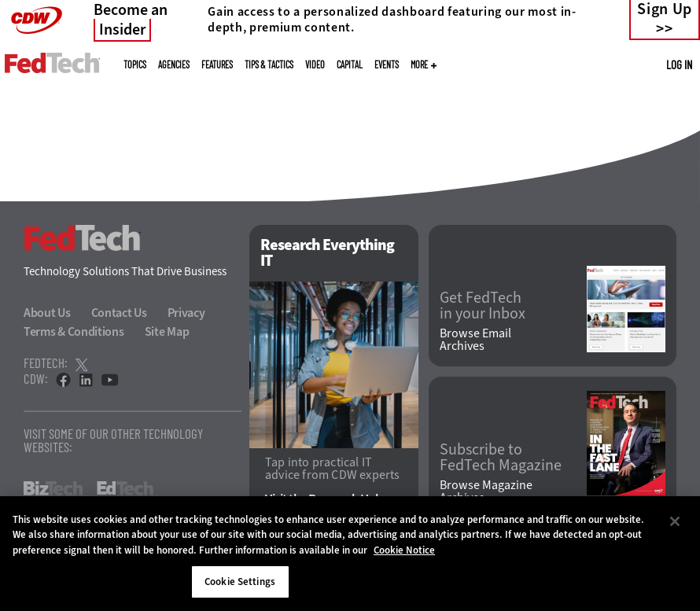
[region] (350, 554)
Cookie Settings (240, 582)
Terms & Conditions (74, 331)
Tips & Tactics (269, 64)
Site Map (167, 331)
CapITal (350, 64)
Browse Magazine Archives (486, 491)
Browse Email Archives (475, 340)
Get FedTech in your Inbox (483, 306)
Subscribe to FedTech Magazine (501, 458)
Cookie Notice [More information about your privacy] (404, 550)
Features (217, 64)
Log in (679, 64)
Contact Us (119, 313)
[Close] (675, 521)
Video (315, 64)
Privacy (186, 313)
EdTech (125, 488)
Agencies (174, 64)
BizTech (53, 488)
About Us (47, 313)
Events (387, 64)
